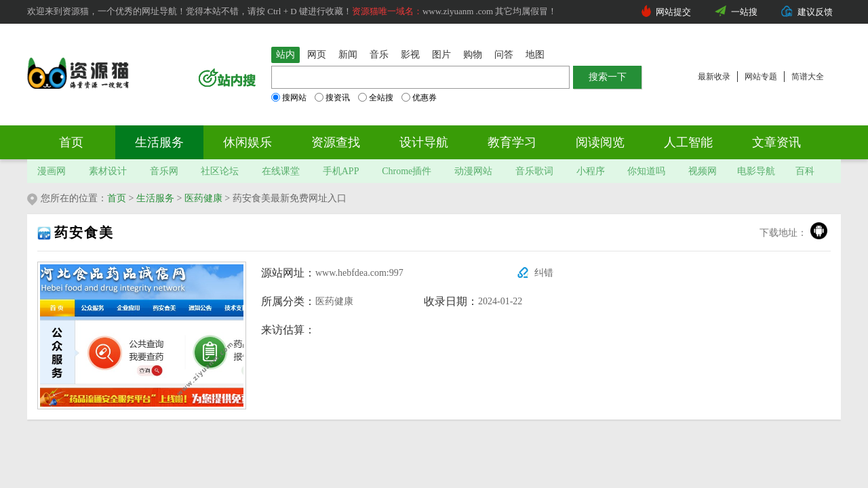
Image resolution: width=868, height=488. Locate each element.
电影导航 (756, 171)
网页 (317, 55)
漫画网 (52, 171)
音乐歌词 (534, 171)
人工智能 (688, 142)
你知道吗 (646, 171)
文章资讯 (776, 142)
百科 (805, 171)
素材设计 (108, 171)
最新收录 (714, 77)
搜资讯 (332, 98)
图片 (441, 55)
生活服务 (159, 142)
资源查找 (336, 142)
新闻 (348, 55)
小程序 (591, 171)
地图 (535, 55)
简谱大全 (808, 77)
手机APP (341, 171)
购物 (473, 55)
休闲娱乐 (248, 142)
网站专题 (761, 77)
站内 (285, 55)
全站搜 (376, 98)
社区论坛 (220, 171)
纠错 (544, 273)
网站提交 (673, 12)
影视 (410, 55)
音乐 (379, 55)
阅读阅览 (600, 142)
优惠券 (419, 98)
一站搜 (744, 12)
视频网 (703, 171)
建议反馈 (815, 12)
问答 (504, 55)
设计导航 (424, 142)
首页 (71, 142)
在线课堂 (281, 171)
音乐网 (164, 171)
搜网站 (289, 98)
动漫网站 (473, 171)
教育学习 (512, 142)
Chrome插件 (407, 171)
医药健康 (203, 198)
